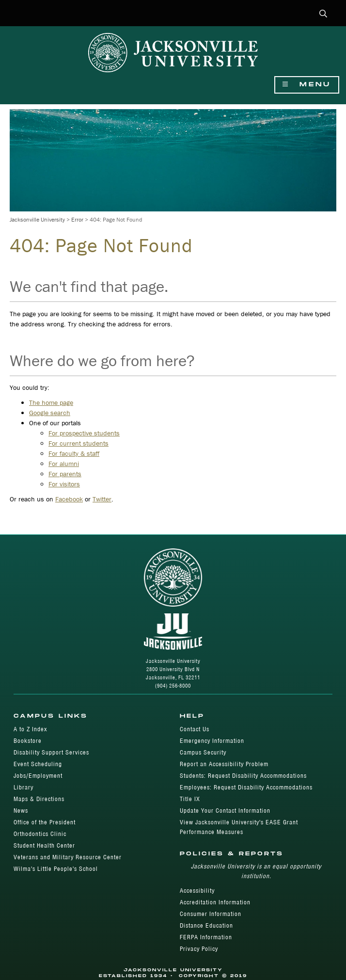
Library (24, 787)
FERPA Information (206, 937)
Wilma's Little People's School (56, 869)
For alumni (64, 464)
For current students (79, 443)
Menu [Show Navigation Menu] (307, 85)
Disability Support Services (51, 752)
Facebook (69, 499)
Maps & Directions (39, 799)
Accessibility (197, 891)
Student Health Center (44, 845)
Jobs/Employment (38, 776)
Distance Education (206, 925)
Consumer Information (211, 914)
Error (77, 219)
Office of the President (45, 822)
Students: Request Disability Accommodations (243, 776)
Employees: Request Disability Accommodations (246, 787)
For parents (65, 474)
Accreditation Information (215, 902)
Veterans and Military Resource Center (68, 857)
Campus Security (203, 752)
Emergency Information (212, 741)
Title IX (190, 799)
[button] (323, 14)
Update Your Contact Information (225, 811)
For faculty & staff (74, 453)
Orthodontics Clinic (40, 834)
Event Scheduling (38, 764)
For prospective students (84, 433)
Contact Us (195, 729)
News (21, 811)
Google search (50, 413)
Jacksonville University (37, 219)
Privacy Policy (199, 949)
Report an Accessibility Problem (224, 764)
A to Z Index (30, 729)
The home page (51, 402)
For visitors (64, 484)
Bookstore (28, 741)
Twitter (102, 499)
